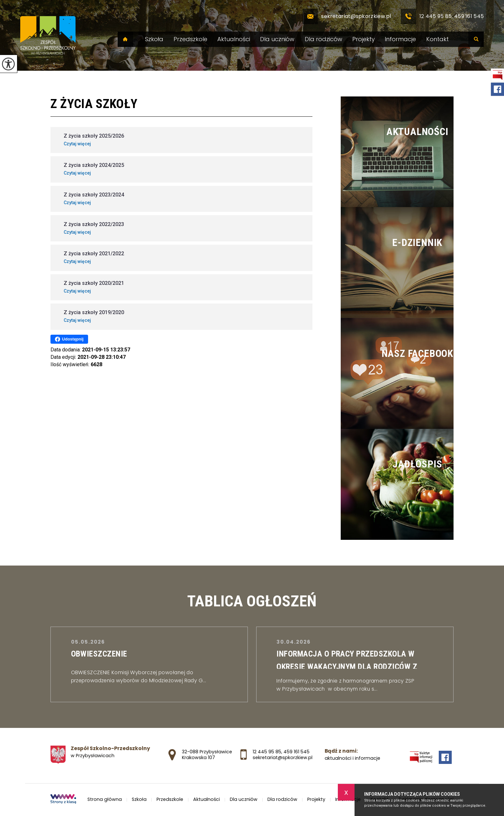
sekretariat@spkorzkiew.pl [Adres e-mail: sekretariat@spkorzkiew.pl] (283, 757)
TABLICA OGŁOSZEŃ (252, 601)
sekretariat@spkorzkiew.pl (347, 16)
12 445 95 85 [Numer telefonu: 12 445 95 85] (267, 752)
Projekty (364, 39)
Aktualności (234, 39)
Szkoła (154, 39)
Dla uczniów (277, 39)
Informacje (400, 39)
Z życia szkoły (94, 104)
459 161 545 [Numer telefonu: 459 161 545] (297, 752)
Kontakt (437, 39)
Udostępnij (69, 339)
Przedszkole (190, 39)
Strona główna (125, 39)
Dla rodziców (324, 39)
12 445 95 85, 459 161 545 (442, 16)
